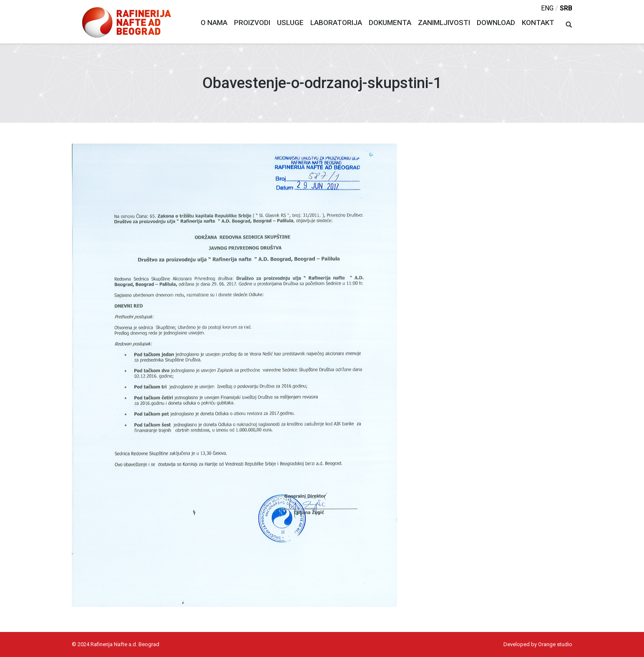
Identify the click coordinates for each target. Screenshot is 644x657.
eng (547, 8)
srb (566, 8)
